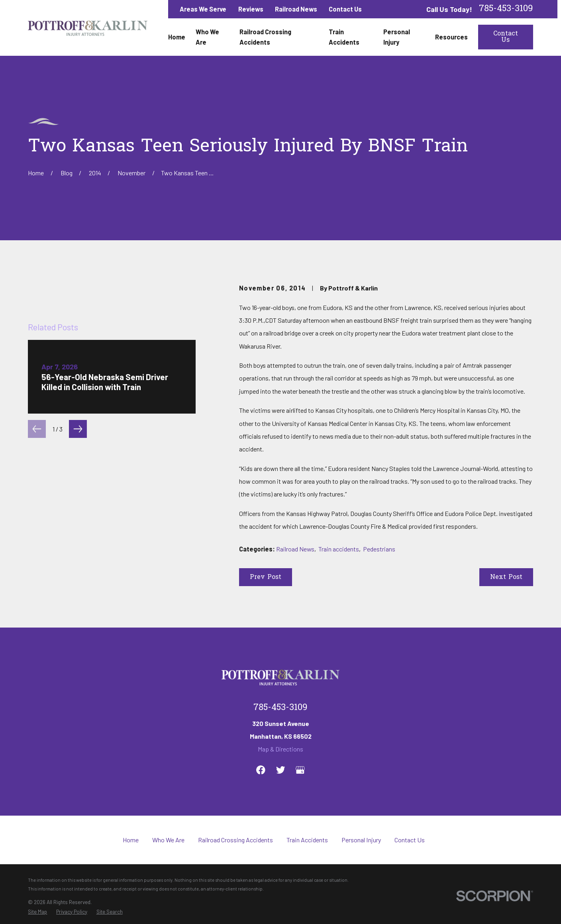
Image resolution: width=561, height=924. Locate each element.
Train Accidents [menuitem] (344, 37)
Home (131, 840)
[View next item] (78, 429)
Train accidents (339, 549)
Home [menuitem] (177, 37)
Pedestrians (379, 549)
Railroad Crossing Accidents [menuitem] (265, 37)
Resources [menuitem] (451, 37)
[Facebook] (261, 770)
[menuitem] (37, 912)
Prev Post (266, 577)
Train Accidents (307, 840)
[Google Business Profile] (300, 770)
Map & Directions (280, 749)
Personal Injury (361, 840)
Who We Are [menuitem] (207, 37)
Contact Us (345, 9)
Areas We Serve (203, 9)
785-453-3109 (506, 9)
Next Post (506, 577)
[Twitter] (281, 770)
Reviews (251, 9)
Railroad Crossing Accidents (235, 840)
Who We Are (168, 840)
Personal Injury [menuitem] (397, 37)
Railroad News (296, 9)
